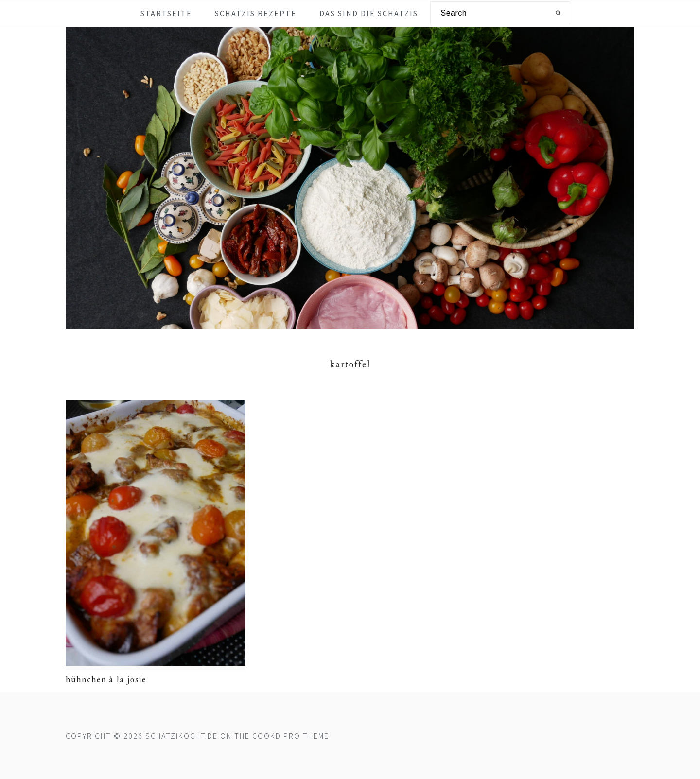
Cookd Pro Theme (291, 736)
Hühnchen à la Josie (106, 680)
